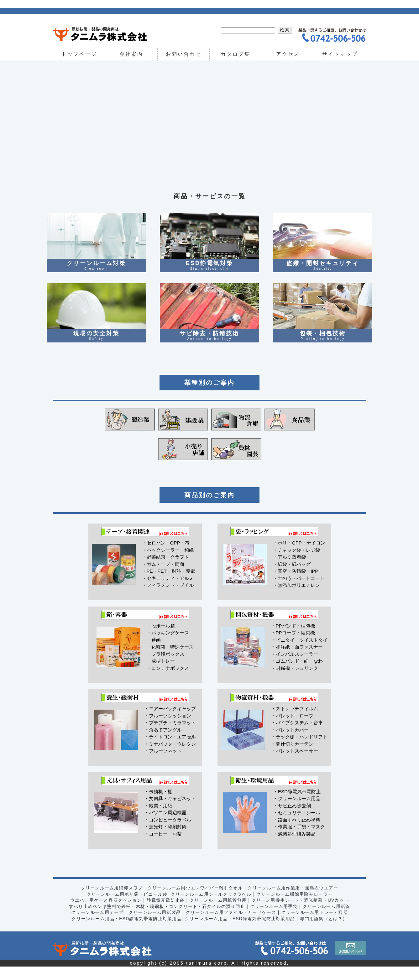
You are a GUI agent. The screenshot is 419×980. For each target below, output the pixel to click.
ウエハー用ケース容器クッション (105, 914)
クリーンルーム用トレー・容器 (316, 926)
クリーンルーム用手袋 (275, 920)
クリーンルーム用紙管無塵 (218, 914)
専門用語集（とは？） (325, 932)
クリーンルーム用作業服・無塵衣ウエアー (294, 901)
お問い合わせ (184, 54)
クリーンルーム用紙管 (328, 920)
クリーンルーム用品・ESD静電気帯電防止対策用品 (125, 932)
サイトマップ (340, 54)
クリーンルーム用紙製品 (154, 926)
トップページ (79, 54)
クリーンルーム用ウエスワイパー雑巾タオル (195, 901)
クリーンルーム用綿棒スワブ (110, 901)
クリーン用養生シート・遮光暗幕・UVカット (301, 914)
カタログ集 (236, 54)
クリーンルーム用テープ (96, 926)
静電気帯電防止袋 (165, 914)
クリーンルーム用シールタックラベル (211, 907)
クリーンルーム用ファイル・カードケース (231, 926)
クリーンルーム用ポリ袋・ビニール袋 (126, 907)
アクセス (288, 54)
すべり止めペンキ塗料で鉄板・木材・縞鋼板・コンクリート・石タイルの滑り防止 (156, 920)
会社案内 (131, 54)
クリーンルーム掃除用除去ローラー (296, 907)
